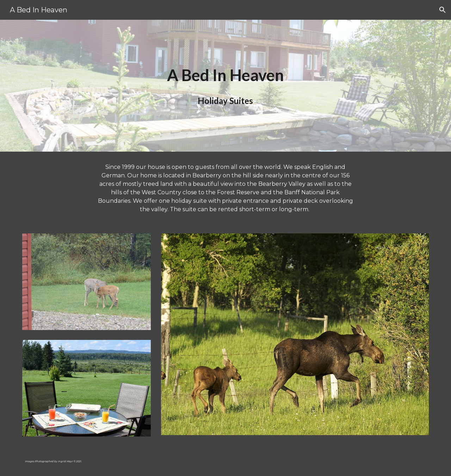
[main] (225, 86)
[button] (443, 10)
